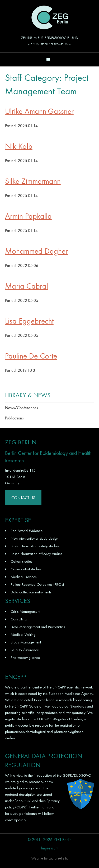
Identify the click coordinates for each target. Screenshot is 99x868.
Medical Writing (23, 634)
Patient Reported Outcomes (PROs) (37, 584)
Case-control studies (26, 569)
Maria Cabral (27, 286)
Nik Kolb (19, 146)
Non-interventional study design (35, 538)
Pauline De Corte (31, 356)
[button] (49, 59)
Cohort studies (21, 561)
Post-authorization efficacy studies (36, 554)
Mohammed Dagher (36, 251)
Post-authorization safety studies (35, 546)
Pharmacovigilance (25, 657)
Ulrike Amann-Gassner (39, 111)
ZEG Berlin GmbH (50, 17)
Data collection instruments (31, 592)
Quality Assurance (25, 650)
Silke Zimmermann (33, 181)
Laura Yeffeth (58, 858)
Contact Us (23, 498)
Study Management (26, 642)
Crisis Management (25, 611)
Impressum (50, 848)
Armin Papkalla (28, 216)
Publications (14, 418)
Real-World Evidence (27, 531)
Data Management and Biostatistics (38, 627)
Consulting (19, 619)
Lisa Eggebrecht (29, 321)
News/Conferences (22, 408)
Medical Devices (23, 577)
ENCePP (59, 687)
